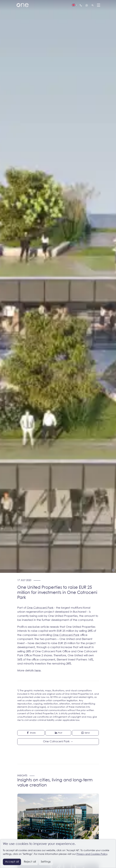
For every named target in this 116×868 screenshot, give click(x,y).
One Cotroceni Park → (58, 742)
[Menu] (99, 5)
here (38, 671)
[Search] (93, 5)
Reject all (30, 862)
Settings (46, 862)
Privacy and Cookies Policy (92, 854)
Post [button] (58, 733)
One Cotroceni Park (40, 608)
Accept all (12, 862)
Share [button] (31, 733)
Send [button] (85, 733)
